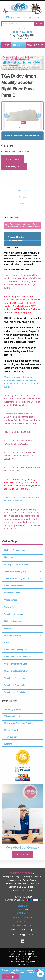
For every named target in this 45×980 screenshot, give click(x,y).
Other (7, 642)
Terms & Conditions (27, 973)
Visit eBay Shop (14, 166)
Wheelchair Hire (12, 716)
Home (6, 45)
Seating (33, 883)
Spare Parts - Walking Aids (16, 650)
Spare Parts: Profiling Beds (16, 664)
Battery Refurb (11, 730)
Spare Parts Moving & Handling (18, 657)
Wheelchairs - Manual (14, 614)
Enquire (8, 744)
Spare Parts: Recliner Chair (16, 671)
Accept (11, 977)
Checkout (35, 17)
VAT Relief (22, 197)
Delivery (22, 204)
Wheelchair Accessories (15, 678)
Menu (17, 45)
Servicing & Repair (13, 709)
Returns (22, 210)
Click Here (22, 854)
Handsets (8, 557)
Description (23, 190)
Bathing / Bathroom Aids (15, 550)
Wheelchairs (13, 880)
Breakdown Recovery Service (19, 723)
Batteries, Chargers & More (21, 890)
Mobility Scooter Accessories (17, 564)
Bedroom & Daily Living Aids (21, 887)
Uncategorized (11, 600)
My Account (15, 17)
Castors (8, 628)
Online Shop (37, 45)
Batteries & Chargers (13, 621)
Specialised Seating (13, 593)
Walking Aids (10, 607)
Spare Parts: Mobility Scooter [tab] (17, 579)
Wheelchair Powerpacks (15, 685)
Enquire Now (13, 159)
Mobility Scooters (31, 876)
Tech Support (11, 737)
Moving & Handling (12, 635)
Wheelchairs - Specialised (16, 692)
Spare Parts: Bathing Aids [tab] (15, 571)
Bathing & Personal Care (15, 883)
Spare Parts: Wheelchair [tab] (15, 586)
